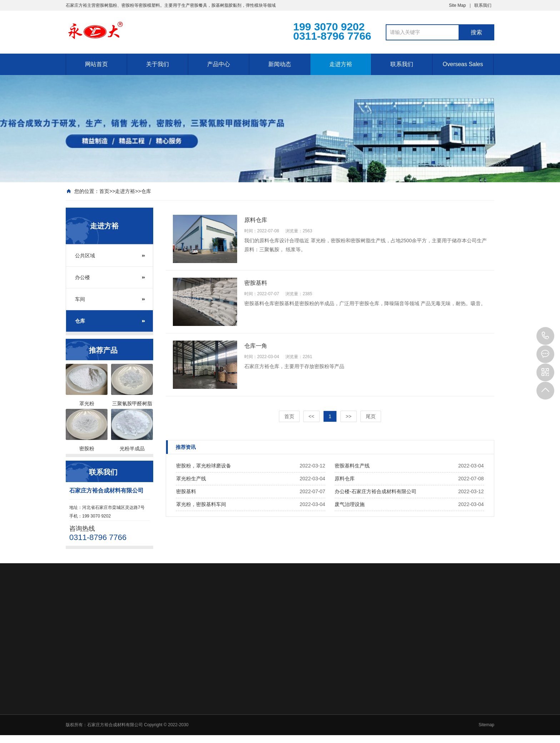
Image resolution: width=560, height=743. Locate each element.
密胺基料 (186, 491)
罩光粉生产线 (191, 479)
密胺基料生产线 (352, 466)
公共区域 (85, 256)
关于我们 (157, 64)
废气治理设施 (350, 504)
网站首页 (96, 64)
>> (349, 416)
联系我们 (483, 5)
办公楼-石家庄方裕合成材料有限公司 (376, 491)
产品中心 (219, 64)
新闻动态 (280, 64)
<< (311, 416)
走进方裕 (341, 64)
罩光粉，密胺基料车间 (201, 504)
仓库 (146, 191)
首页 (104, 191)
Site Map (457, 5)
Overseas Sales (463, 64)
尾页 (371, 416)
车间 (80, 299)
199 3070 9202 (545, 336)
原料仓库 (345, 479)
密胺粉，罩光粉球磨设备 (204, 466)
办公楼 (82, 277)
